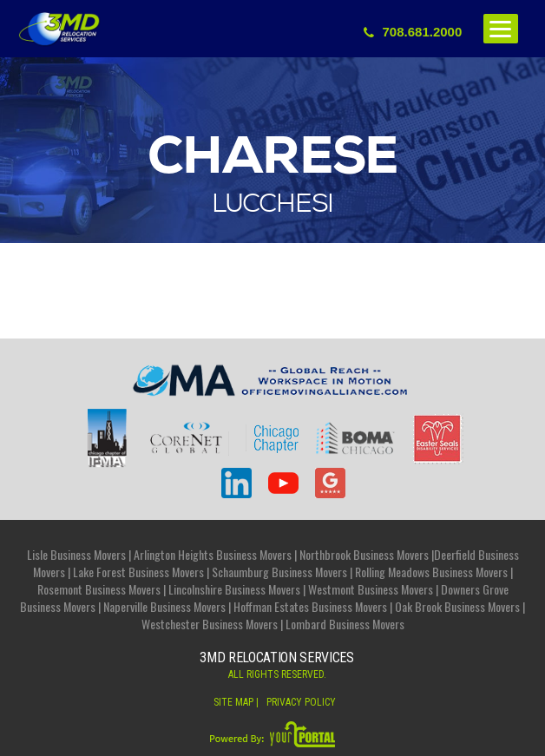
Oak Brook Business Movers (457, 606)
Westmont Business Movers (371, 589)
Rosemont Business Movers (99, 589)
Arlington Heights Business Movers (213, 554)
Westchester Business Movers (210, 624)
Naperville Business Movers (164, 606)
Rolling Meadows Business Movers (431, 572)
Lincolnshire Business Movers (234, 589)
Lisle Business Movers (76, 554)
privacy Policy (301, 702)
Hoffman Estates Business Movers (310, 606)
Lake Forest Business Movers (138, 572)
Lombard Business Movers (345, 624)
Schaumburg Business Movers (279, 572)
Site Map (233, 702)
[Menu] (501, 29)
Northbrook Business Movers (364, 554)
